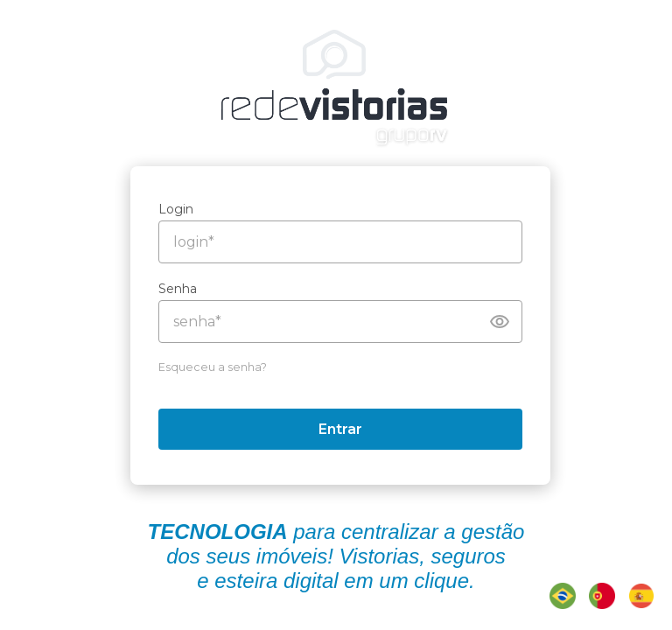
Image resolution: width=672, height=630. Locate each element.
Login (180, 209)
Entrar (345, 429)
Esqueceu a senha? (217, 367)
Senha (182, 289)
